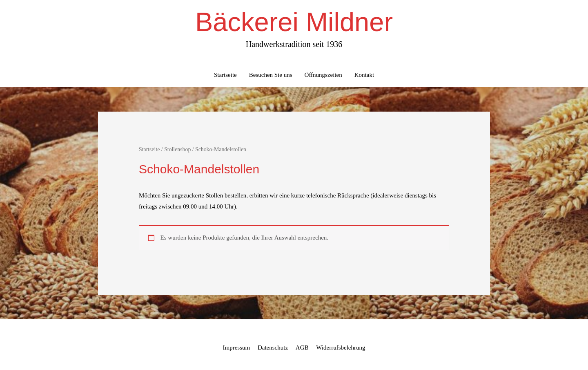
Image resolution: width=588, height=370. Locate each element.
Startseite (225, 75)
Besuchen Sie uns (271, 75)
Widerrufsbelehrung (341, 348)
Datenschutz (273, 348)
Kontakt (364, 75)
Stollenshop (177, 149)
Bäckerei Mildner (294, 22)
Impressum (237, 348)
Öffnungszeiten (323, 75)
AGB (302, 348)
